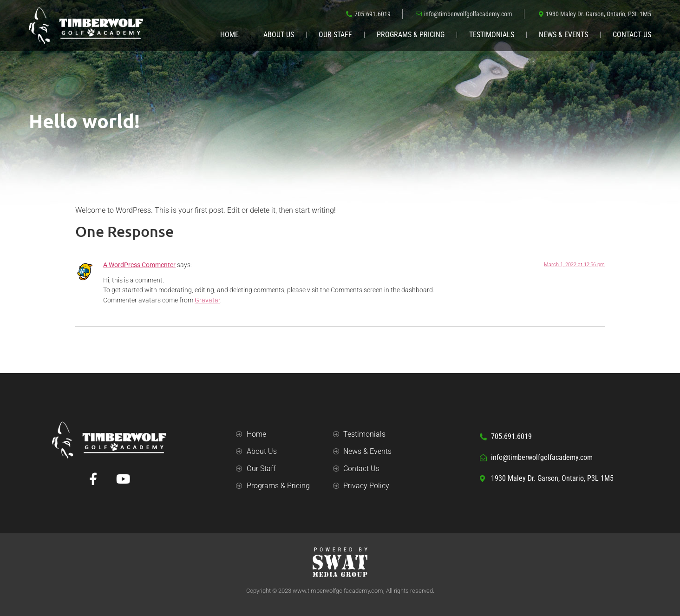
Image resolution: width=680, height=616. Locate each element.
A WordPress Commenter (139, 265)
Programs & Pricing (411, 35)
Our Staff (335, 35)
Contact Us (632, 35)
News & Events (563, 35)
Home (229, 35)
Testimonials (492, 35)
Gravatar (207, 300)
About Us (279, 35)
